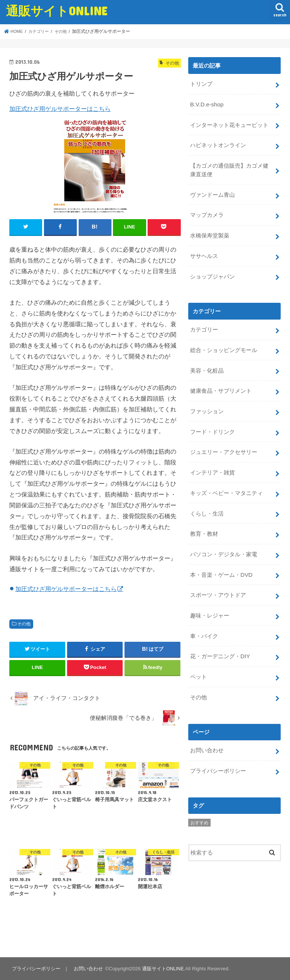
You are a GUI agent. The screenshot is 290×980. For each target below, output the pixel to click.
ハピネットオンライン (218, 143)
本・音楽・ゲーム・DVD (221, 559)
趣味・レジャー (210, 598)
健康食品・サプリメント (221, 381)
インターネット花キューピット (229, 123)
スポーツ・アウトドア (218, 579)
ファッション (207, 401)
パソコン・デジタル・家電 (224, 539)
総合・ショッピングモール (224, 342)
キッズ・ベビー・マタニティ (226, 480)
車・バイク (204, 618)
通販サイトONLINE (57, 11)
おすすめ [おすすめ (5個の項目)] (199, 801)
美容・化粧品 (207, 361)
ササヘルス (204, 250)
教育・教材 (204, 519)
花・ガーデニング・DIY (220, 638)
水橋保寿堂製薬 (210, 230)
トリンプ (201, 83)
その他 (24, 623)
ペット (198, 658)
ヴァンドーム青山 (212, 190)
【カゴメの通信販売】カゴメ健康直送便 (232, 167)
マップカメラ (207, 210)
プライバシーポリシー (218, 750)
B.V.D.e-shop (206, 103)
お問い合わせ (207, 730)
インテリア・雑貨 (212, 460)
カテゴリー (204, 322)
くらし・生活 (207, 500)
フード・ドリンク (212, 421)
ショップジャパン (212, 270)
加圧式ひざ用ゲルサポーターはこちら (60, 109)
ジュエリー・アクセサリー (224, 441)
